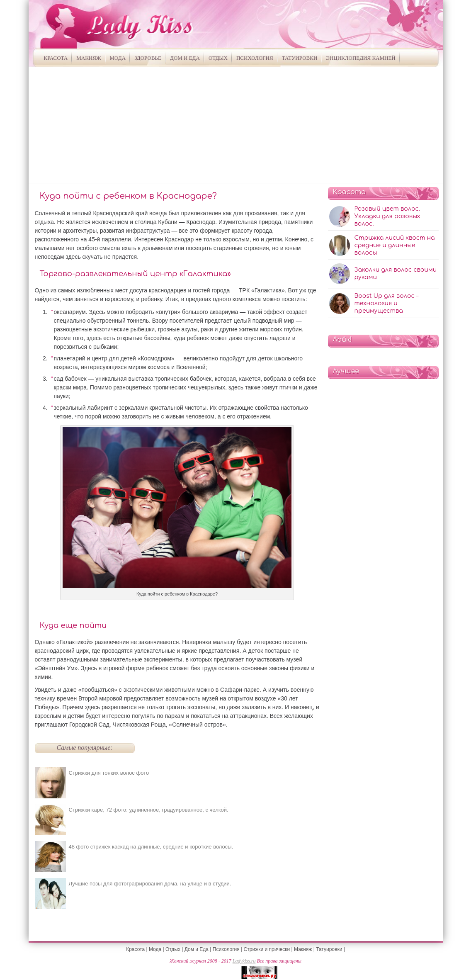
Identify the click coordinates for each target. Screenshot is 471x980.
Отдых (218, 58)
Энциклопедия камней (361, 58)
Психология (255, 58)
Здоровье (148, 58)
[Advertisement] (236, 125)
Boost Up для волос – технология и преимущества (387, 303)
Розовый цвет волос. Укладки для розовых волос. (387, 216)
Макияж (89, 58)
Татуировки (300, 58)
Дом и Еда (185, 58)
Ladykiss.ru (244, 961)
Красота (56, 58)
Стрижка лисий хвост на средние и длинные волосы (395, 245)
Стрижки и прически (267, 949)
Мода (118, 58)
